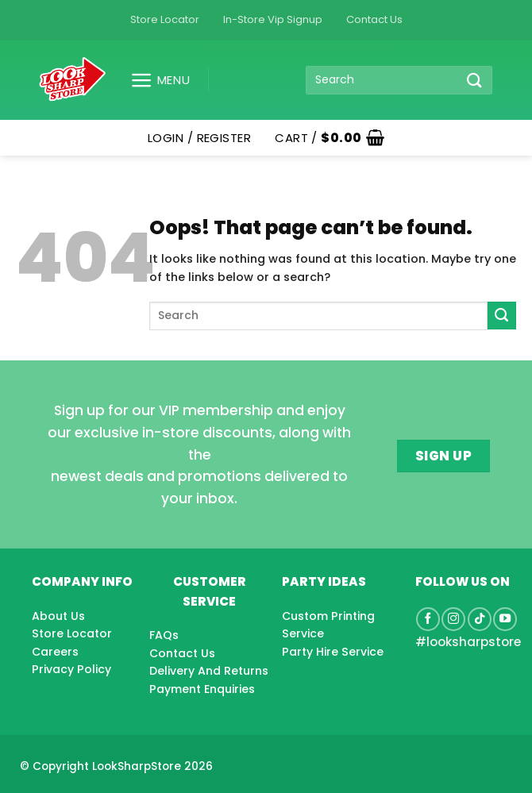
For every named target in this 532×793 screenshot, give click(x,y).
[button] (154, 80)
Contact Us (374, 19)
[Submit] (474, 80)
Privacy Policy (71, 669)
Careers (55, 652)
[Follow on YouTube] (505, 619)
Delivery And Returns (209, 671)
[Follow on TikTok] (480, 619)
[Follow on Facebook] (428, 619)
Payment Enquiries (202, 689)
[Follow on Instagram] (453, 619)
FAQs (164, 635)
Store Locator (165, 19)
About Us (58, 616)
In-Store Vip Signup (273, 19)
